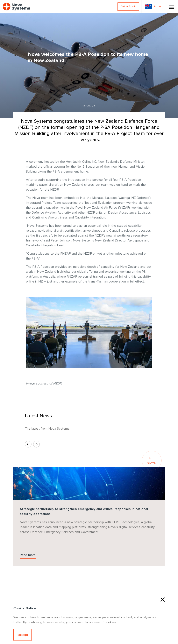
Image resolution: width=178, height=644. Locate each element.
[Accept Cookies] (23, 635)
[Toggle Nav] (171, 7)
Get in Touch (128, 6)
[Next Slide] (36, 444)
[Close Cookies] (163, 599)
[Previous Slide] (28, 444)
